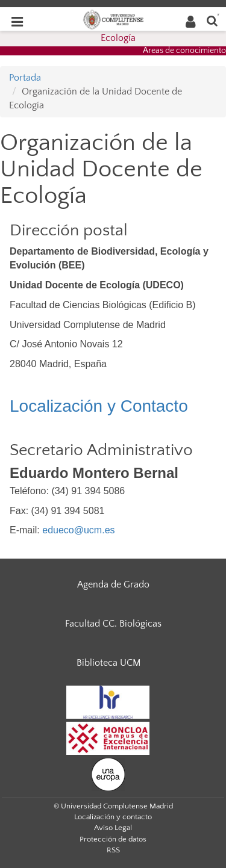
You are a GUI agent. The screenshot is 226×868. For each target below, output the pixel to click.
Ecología (118, 38)
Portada (25, 78)
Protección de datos (113, 839)
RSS (113, 850)
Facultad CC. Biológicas (113, 624)
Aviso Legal (113, 828)
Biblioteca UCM (108, 663)
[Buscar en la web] (212, 20)
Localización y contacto (113, 817)
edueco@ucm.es (78, 530)
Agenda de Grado (113, 584)
